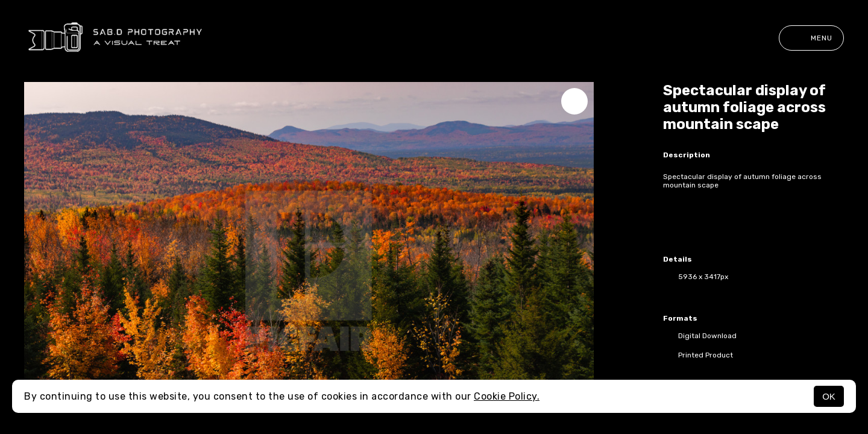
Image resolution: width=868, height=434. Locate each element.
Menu (811, 38)
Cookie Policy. (507, 396)
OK (829, 396)
